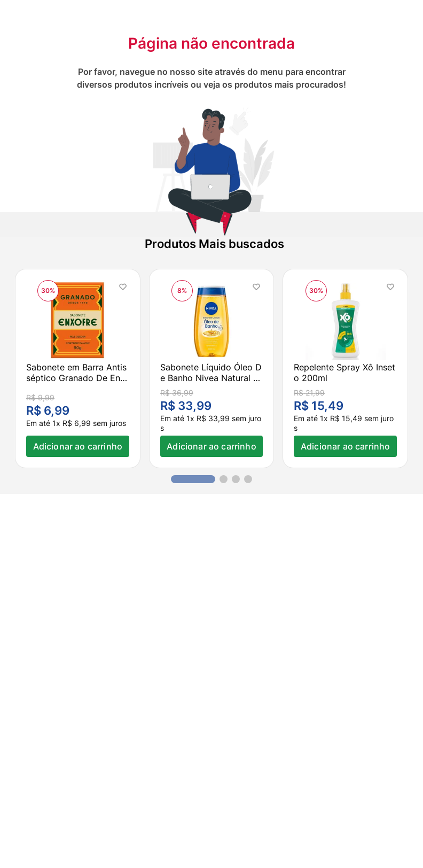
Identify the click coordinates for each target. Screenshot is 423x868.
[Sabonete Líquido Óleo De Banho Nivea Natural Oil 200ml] (212, 369)
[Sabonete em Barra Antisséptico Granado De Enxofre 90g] (78, 369)
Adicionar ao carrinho (78, 446)
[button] (193, 479)
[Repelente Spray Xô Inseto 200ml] (345, 369)
